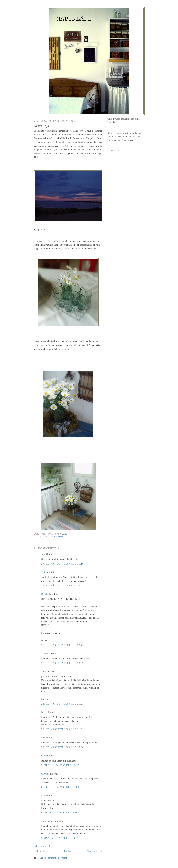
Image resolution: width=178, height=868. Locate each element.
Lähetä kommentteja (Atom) (53, 858)
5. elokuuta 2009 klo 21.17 (60, 765)
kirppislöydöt (57, 537)
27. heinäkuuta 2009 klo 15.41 (63, 586)
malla (44, 756)
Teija (44, 572)
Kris (43, 795)
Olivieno (46, 774)
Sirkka (44, 671)
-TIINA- (45, 654)
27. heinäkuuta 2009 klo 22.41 (63, 645)
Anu (43, 554)
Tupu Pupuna (48, 821)
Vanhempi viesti (95, 851)
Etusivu (68, 851)
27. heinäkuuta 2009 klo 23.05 (63, 663)
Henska (45, 594)
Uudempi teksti (41, 851)
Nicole (44, 712)
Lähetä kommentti (42, 846)
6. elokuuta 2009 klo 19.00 (60, 787)
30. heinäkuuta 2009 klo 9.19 (62, 729)
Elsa (43, 738)
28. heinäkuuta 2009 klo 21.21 (63, 704)
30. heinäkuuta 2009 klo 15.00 (63, 747)
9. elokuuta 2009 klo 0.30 (60, 813)
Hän (84, 150)
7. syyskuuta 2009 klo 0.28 (60, 838)
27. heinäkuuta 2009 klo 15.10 (63, 564)
